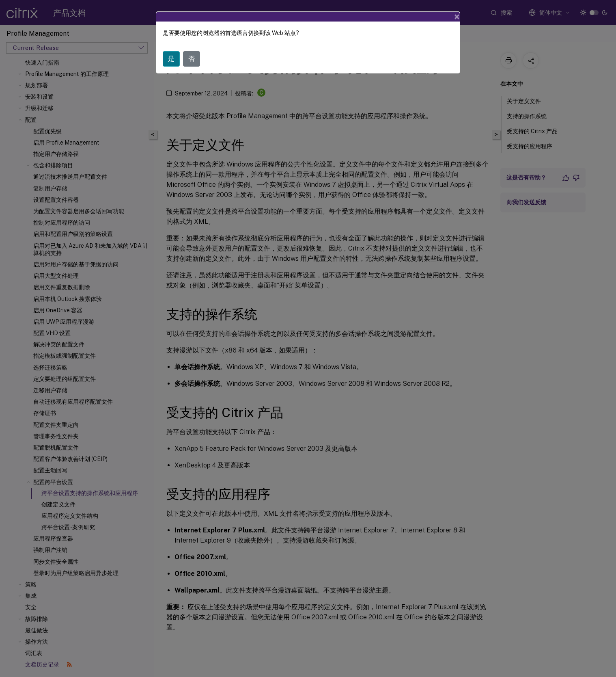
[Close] (457, 17)
